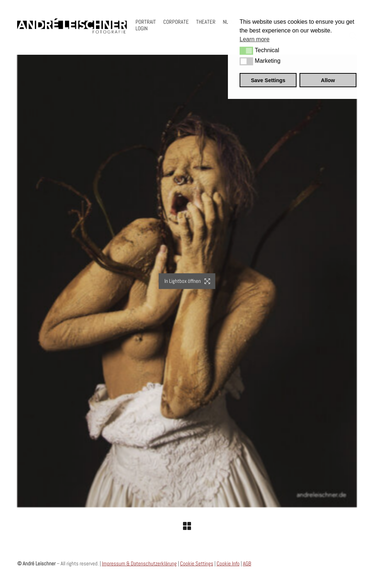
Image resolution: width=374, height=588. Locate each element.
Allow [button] (328, 80)
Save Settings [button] (268, 80)
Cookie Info (228, 563)
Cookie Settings (197, 563)
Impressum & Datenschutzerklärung (139, 563)
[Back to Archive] (187, 526)
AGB (247, 563)
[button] (246, 51)
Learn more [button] (255, 39)
